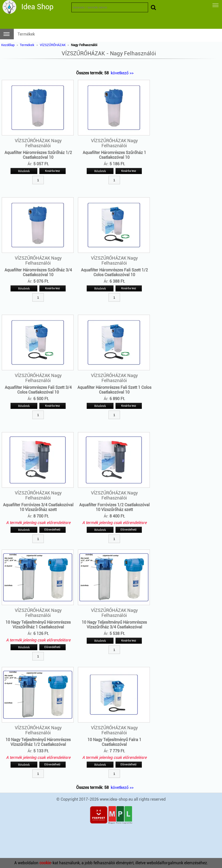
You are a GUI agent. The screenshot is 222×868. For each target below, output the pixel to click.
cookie (45, 863)
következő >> (122, 73)
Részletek (24, 171)
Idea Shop (37, 7)
